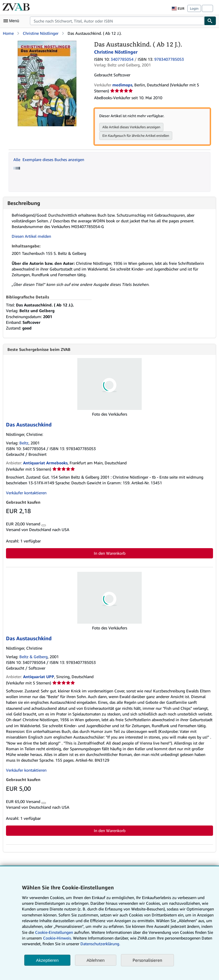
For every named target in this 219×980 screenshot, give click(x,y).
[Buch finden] (210, 21)
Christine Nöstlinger (41, 33)
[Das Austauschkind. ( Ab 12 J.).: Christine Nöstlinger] (47, 43)
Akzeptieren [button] (47, 960)
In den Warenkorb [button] (110, 553)
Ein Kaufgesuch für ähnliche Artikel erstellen (136, 136)
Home (8, 33)
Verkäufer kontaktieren (26, 493)
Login (194, 8)
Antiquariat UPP (39, 677)
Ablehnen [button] (96, 960)
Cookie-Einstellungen (54, 932)
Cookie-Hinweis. (57, 938)
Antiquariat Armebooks (45, 463)
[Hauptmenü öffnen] (13, 21)
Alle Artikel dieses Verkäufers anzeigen (131, 127)
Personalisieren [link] (147, 960)
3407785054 (122, 59)
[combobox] (117, 21)
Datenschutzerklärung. (100, 944)
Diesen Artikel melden (31, 236)
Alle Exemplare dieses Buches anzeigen (49, 159)
